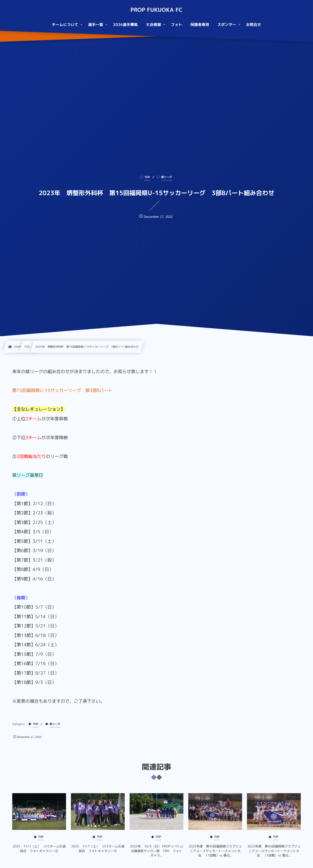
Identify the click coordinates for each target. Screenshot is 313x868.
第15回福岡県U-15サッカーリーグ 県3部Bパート (62, 390)
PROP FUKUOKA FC (156, 10)
